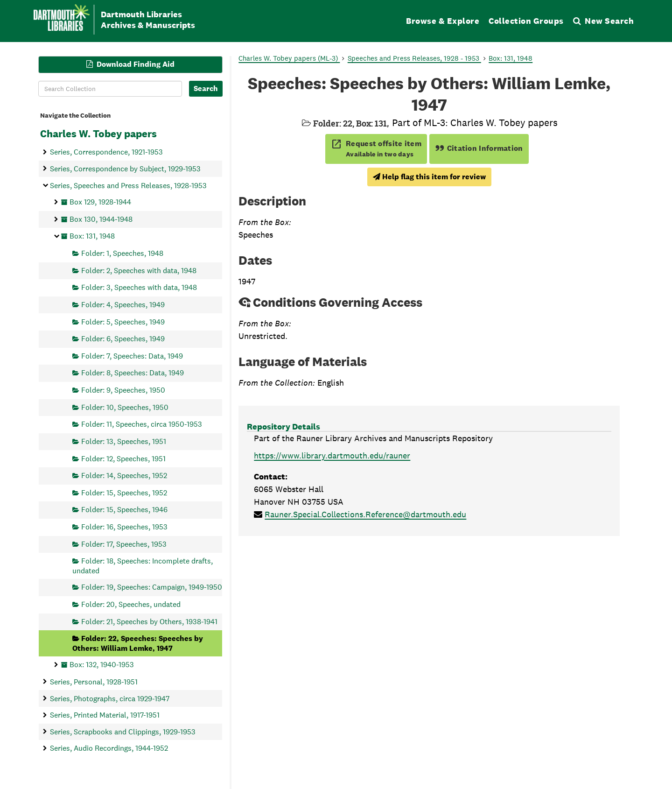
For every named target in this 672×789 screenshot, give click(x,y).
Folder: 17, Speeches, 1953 (124, 544)
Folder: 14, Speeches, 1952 (124, 476)
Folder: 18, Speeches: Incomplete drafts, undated (143, 566)
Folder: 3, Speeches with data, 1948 (139, 287)
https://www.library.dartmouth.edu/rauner (332, 455)
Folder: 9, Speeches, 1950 (123, 390)
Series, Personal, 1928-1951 (94, 681)
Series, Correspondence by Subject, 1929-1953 (125, 168)
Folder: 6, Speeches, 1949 (123, 339)
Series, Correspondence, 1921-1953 (106, 152)
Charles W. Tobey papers (98, 134)
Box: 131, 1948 (92, 236)
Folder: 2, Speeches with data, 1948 (139, 270)
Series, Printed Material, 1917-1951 (105, 715)
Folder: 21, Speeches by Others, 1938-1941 (149, 621)
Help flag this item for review (429, 177)
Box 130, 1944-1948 (101, 219)
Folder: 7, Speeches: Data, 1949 (132, 356)
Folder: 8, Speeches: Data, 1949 (133, 373)
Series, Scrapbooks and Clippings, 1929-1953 (123, 731)
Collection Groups (526, 21)
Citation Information (479, 148)
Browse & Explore (443, 21)
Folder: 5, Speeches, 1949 (123, 321)
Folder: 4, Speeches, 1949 (123, 304)
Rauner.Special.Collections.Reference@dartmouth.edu (365, 514)
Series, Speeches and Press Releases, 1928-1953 (128, 185)
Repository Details (283, 426)
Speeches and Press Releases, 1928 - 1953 (414, 58)
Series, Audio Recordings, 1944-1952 (109, 748)
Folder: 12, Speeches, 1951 (123, 458)
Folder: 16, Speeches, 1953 (124, 527)
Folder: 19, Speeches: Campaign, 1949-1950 (152, 587)
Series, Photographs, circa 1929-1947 (110, 698)
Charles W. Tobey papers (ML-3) (289, 58)
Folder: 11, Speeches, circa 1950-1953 (142, 424)
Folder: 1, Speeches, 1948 (122, 253)
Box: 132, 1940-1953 (102, 665)
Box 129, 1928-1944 (100, 202)
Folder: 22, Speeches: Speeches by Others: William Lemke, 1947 (138, 643)
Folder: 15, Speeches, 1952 (124, 492)
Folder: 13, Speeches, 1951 (124, 441)
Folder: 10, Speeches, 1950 (125, 407)
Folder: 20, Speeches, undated (131, 604)
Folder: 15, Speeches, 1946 (124, 510)
